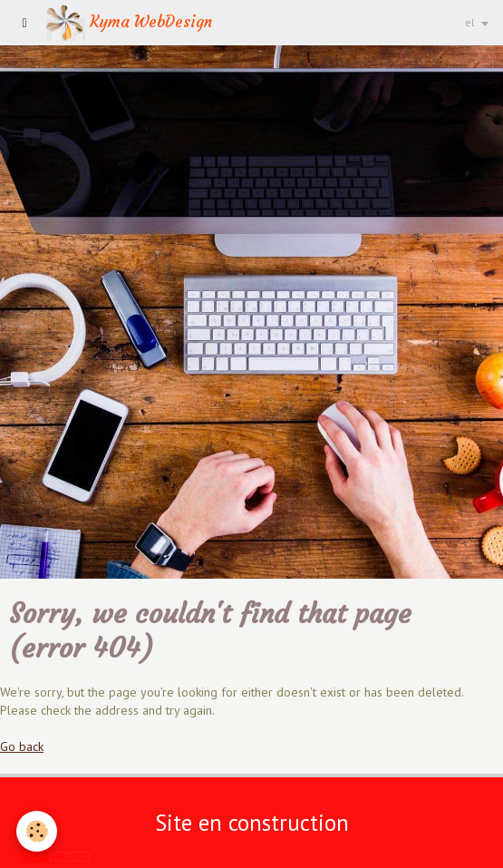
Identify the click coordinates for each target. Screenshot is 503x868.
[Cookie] (37, 831)
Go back (22, 746)
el (470, 22)
